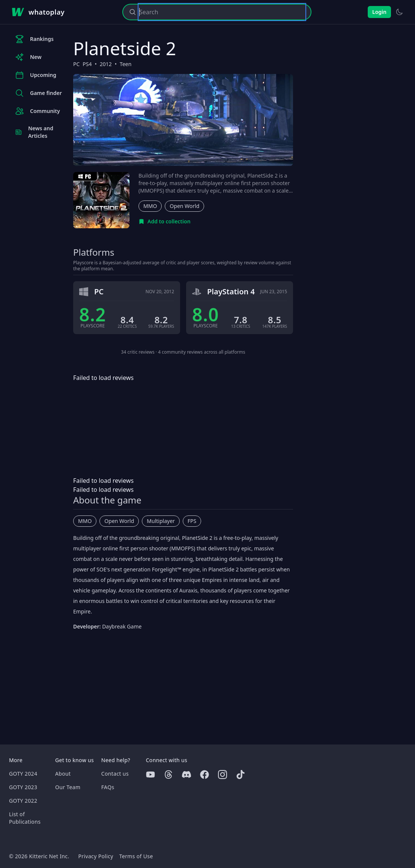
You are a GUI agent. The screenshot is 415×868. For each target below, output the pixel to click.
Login (379, 12)
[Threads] (168, 775)
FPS (192, 521)
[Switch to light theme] (399, 12)
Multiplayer (161, 521)
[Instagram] (223, 775)
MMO (150, 206)
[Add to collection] (165, 222)
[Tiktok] (241, 775)
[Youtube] (150, 775)
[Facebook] (204, 775)
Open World (184, 206)
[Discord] (186, 775)
